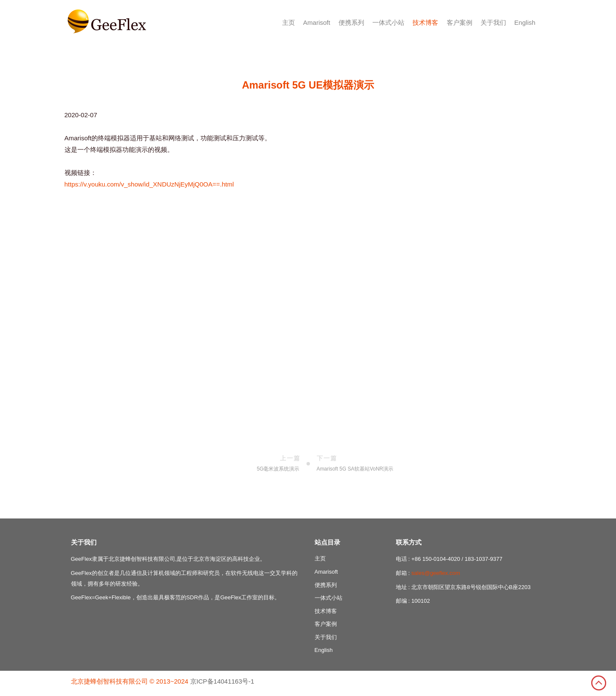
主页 (289, 22)
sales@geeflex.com (436, 573)
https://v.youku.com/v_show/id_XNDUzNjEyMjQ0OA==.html (149, 184)
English (525, 22)
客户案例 (460, 22)
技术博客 (425, 22)
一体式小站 (388, 22)
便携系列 (351, 22)
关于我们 (493, 22)
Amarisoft (317, 22)
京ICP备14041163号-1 (222, 681)
